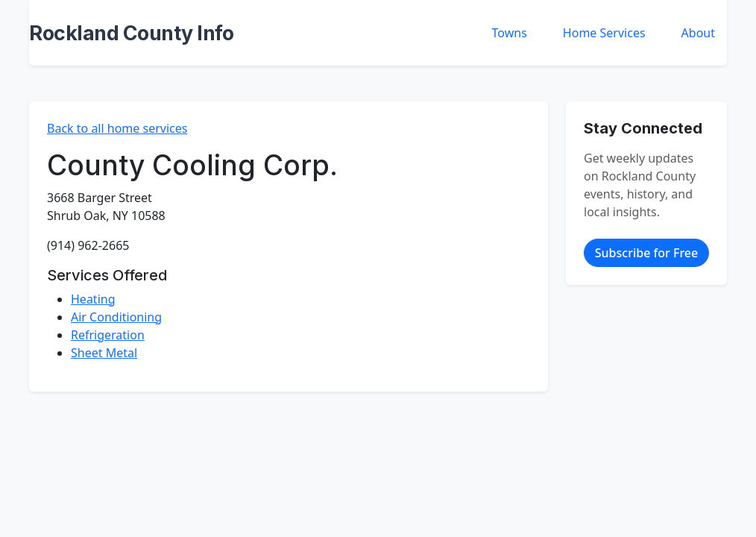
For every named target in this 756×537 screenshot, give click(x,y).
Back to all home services (117, 128)
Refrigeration (108, 335)
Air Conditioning (116, 317)
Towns (510, 33)
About (698, 33)
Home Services (604, 33)
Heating (93, 299)
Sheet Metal (104, 353)
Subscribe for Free (646, 253)
